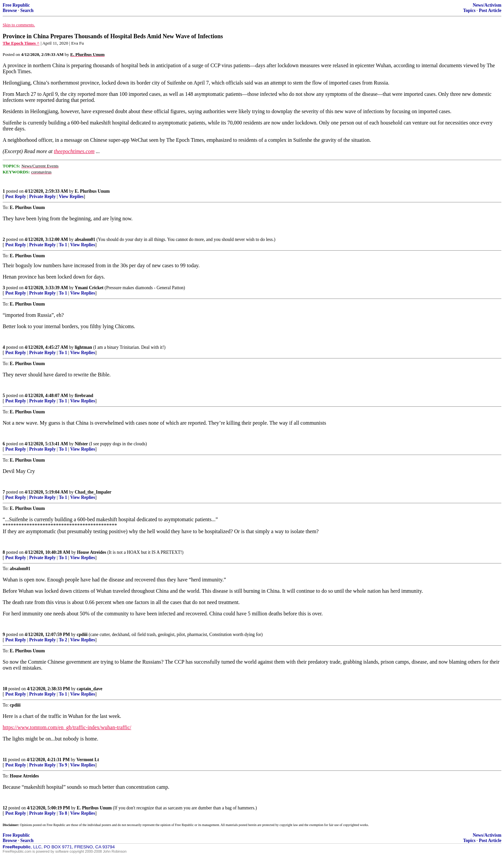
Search (27, 10)
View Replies (71, 197)
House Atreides (92, 552)
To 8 (63, 813)
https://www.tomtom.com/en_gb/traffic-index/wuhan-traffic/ (67, 727)
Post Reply (16, 197)
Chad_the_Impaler (93, 492)
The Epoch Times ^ (21, 43)
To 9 (63, 765)
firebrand (84, 396)
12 (5, 808)
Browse (10, 10)
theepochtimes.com (74, 151)
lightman (83, 347)
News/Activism (487, 5)
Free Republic (16, 5)
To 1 (63, 245)
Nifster (81, 444)
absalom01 (85, 239)
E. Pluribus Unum (92, 191)
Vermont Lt (88, 760)
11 (5, 760)
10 (5, 689)
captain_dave (90, 689)
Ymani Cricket (89, 288)
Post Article (490, 10)
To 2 (63, 640)
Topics (469, 10)
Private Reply (43, 197)
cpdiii (82, 635)
